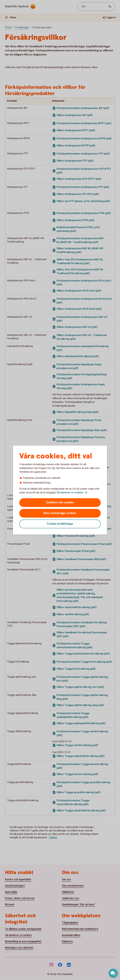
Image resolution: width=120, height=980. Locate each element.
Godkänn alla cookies (60, 503)
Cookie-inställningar (60, 524)
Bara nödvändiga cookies (60, 513)
